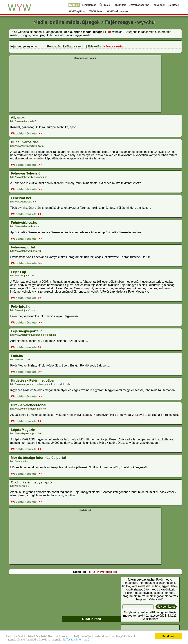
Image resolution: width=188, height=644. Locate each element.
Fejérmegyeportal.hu (28, 331)
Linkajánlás (89, 5)
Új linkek (105, 5)
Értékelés (94, 46)
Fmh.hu (17, 356)
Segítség (174, 5)
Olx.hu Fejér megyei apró (31, 482)
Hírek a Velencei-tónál (29, 405)
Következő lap (107, 572)
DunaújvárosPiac (25, 142)
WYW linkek (97, 11)
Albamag (18, 117)
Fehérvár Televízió (26, 173)
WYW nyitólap (78, 11)
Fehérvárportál (23, 247)
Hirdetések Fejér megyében (33, 380)
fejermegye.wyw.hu (24, 46)
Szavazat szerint (139, 5)
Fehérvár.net (21, 198)
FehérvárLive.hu (24, 223)
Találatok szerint (74, 46)
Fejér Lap (18, 272)
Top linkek (119, 5)
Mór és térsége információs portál (38, 458)
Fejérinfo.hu (21, 306)
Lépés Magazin (23, 430)
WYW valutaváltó (117, 11)
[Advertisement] (85, 85)
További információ (78, 640)
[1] (89, 572)
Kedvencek (159, 5)
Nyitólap (74, 5)
